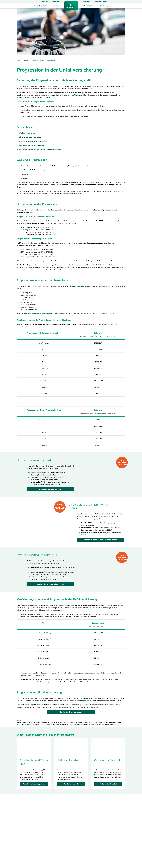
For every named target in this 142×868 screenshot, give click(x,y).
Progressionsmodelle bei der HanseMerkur (33, 141)
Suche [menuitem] (103, 6)
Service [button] (56, 6)
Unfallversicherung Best (80, 286)
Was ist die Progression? (27, 133)
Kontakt (56, 1)
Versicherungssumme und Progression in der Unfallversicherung (41, 149)
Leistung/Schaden (101, 1)
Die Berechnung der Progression (30, 137)
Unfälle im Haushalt (71, 784)
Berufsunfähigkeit (83, 701)
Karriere (45, 1)
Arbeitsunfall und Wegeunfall (34, 784)
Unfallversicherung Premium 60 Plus (50, 584)
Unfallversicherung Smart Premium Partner (39, 313)
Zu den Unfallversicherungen (71, 712)
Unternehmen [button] (89, 6)
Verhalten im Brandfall (108, 784)
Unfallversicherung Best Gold (50, 489)
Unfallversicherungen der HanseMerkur (32, 145)
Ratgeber (86, 1)
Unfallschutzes (77, 95)
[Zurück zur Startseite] (71, 6)
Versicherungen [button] (41, 6)
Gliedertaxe (95, 182)
